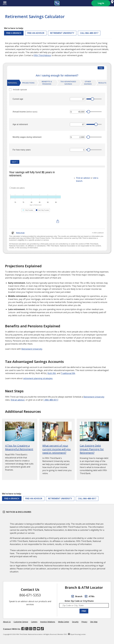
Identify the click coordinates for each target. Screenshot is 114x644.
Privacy (84, 622)
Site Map (94, 622)
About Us (7, 622)
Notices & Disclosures (17, 512)
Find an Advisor (36, 33)
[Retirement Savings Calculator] (57, 160)
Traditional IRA (68, 373)
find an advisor (18, 400)
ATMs (90, 596)
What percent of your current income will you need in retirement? (56, 449)
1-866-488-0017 (51, 400)
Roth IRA (52, 373)
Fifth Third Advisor (42, 55)
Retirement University (62, 33)
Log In (101, 3)
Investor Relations (48, 622)
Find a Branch (14, 33)
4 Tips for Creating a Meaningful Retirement (19, 447)
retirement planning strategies (38, 378)
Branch (77, 596)
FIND (84, 611)
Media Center (64, 622)
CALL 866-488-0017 (89, 33)
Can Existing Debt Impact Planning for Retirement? (92, 449)
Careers (34, 622)
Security (75, 622)
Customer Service (21, 622)
